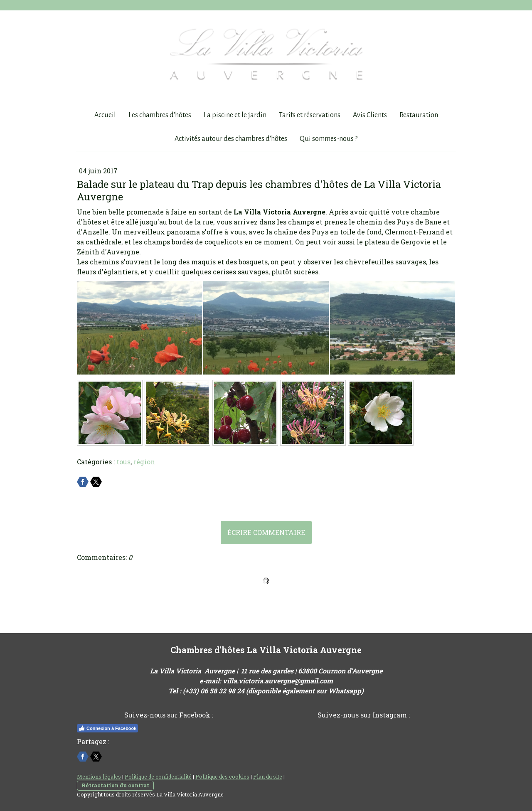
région (144, 462)
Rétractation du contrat (115, 785)
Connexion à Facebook (107, 728)
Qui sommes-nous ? (329, 139)
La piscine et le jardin (235, 115)
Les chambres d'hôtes (160, 115)
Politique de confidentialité (158, 776)
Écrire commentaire (266, 532)
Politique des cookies (222, 776)
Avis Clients (370, 115)
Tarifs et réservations (310, 115)
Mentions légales (99, 776)
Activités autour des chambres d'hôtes (231, 139)
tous (123, 462)
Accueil (105, 115)
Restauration (419, 115)
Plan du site (268, 776)
